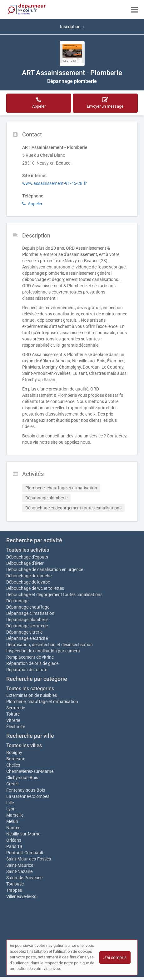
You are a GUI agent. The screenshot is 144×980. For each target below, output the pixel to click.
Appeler (32, 204)
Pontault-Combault (25, 853)
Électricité (16, 727)
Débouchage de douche (29, 576)
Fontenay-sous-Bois (26, 790)
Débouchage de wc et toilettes (35, 588)
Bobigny (14, 753)
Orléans (14, 840)
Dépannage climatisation (30, 613)
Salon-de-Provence (24, 878)
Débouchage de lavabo (28, 582)
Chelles (13, 765)
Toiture (13, 714)
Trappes (14, 890)
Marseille (15, 815)
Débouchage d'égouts (27, 557)
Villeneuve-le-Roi (22, 896)
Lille (10, 803)
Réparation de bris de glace (32, 663)
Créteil (12, 784)
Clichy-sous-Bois (22, 778)
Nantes (13, 828)
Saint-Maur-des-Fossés (29, 859)
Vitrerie (13, 720)
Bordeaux (16, 759)
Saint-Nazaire (19, 871)
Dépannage (17, 601)
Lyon (11, 809)
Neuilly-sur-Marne (23, 834)
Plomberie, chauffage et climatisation (42, 702)
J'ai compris (115, 957)
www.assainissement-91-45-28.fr (55, 183)
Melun (12, 821)
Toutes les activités (28, 550)
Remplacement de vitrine (30, 657)
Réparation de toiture (27, 670)
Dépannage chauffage (28, 607)
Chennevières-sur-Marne (30, 771)
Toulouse (15, 884)
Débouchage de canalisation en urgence (45, 569)
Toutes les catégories (30, 689)
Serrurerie (16, 708)
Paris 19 (14, 846)
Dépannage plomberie (27, 620)
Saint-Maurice (20, 865)
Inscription (72, 27)
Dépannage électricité (27, 638)
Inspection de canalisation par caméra (43, 651)
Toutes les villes (24, 745)
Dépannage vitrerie (24, 632)
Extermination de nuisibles (32, 695)
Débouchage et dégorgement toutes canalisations (54, 595)
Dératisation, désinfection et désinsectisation (50, 645)
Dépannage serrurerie (27, 626)
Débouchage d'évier (25, 563)
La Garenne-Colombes (28, 796)
